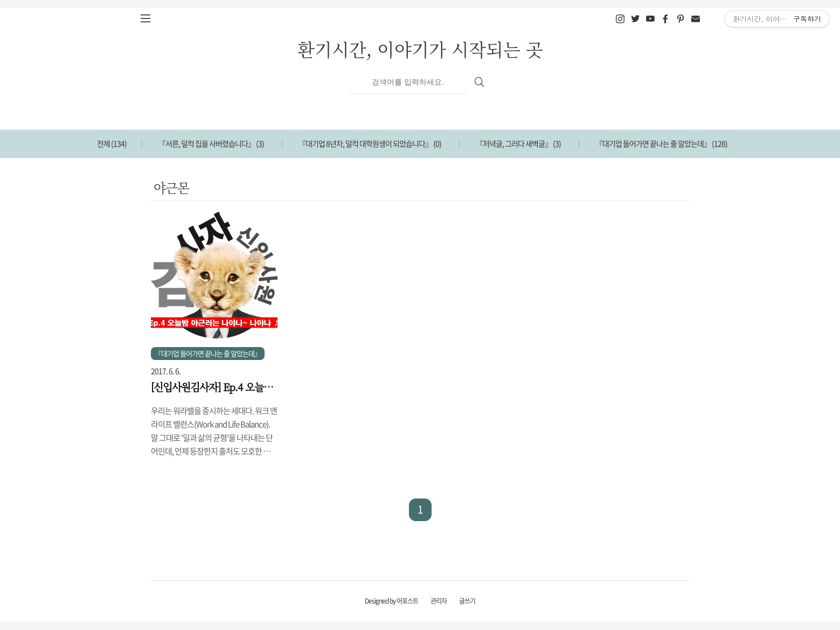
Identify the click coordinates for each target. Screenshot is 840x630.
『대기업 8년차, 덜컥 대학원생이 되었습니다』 (370, 143)
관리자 (439, 601)
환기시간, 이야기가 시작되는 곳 (420, 49)
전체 (112, 143)
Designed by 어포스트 (391, 601)
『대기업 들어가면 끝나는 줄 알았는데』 (661, 143)
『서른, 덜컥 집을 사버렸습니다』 (211, 143)
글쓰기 (467, 601)
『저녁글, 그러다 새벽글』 (518, 143)
